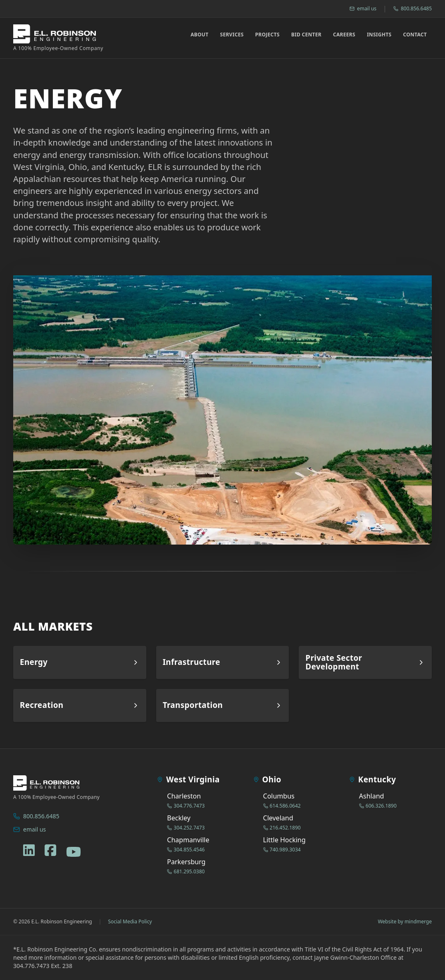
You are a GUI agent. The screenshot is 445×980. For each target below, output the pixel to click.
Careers (344, 35)
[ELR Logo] (58, 38)
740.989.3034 (282, 850)
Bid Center (306, 35)
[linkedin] (29, 850)
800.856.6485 (413, 9)
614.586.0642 (282, 806)
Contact (415, 35)
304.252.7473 (186, 828)
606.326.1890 (378, 806)
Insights (379, 35)
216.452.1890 (282, 828)
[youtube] (74, 852)
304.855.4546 (186, 850)
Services (232, 35)
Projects (268, 35)
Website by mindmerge (405, 922)
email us (363, 9)
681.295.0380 (186, 872)
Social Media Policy (130, 922)
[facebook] (50, 850)
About (199, 35)
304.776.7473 (186, 806)
